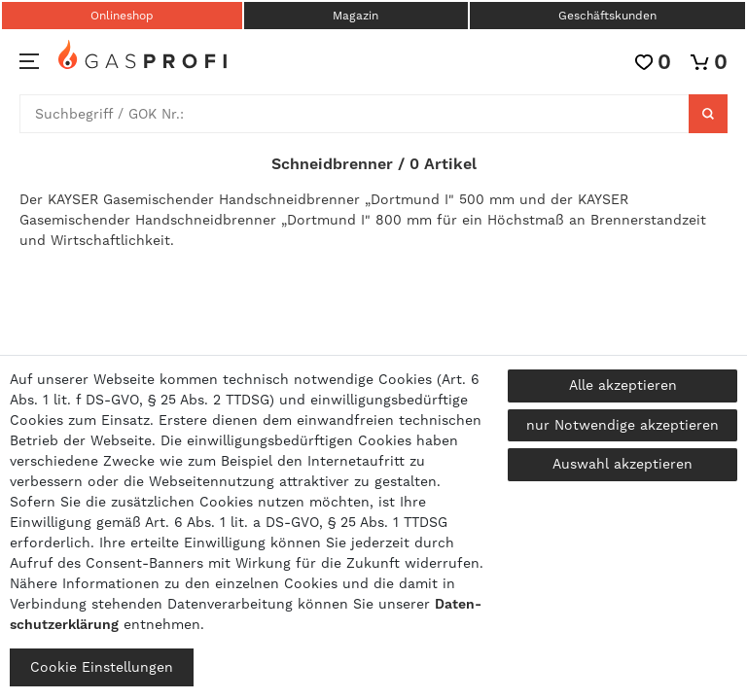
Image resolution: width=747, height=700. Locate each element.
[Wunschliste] (653, 62)
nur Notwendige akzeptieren (622, 425)
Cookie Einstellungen (102, 667)
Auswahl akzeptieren (622, 464)
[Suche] (708, 114)
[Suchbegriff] (355, 114)
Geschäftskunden (607, 16)
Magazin (356, 16)
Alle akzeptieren (623, 385)
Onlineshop (122, 16)
